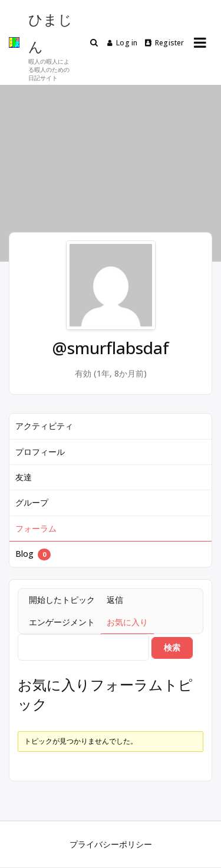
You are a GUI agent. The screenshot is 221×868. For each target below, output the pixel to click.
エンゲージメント (62, 622)
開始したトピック (62, 600)
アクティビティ (44, 426)
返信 (115, 600)
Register (165, 43)
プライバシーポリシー (111, 844)
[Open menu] (200, 42)
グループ (32, 502)
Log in (123, 43)
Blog (33, 554)
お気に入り (127, 622)
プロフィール (40, 452)
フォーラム (36, 528)
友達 (24, 477)
